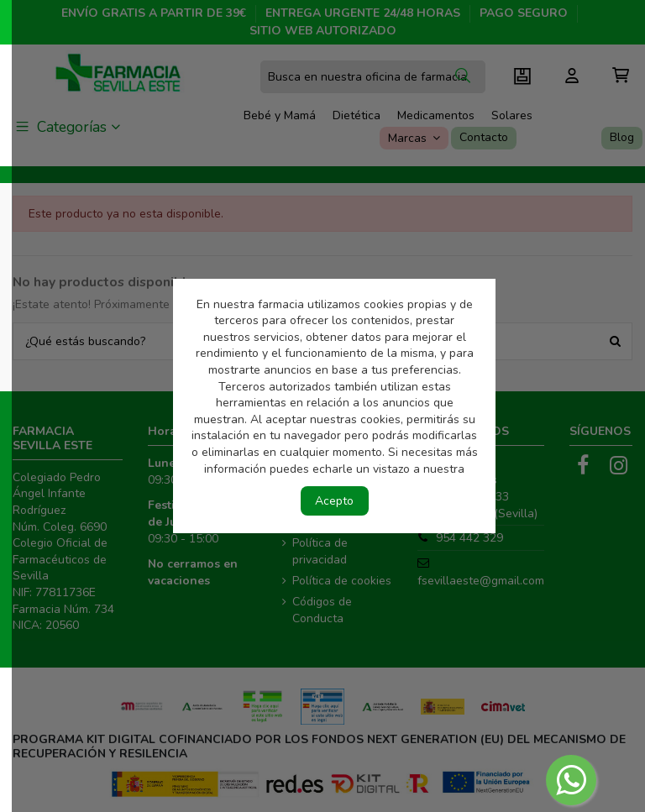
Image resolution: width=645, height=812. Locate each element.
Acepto (334, 501)
